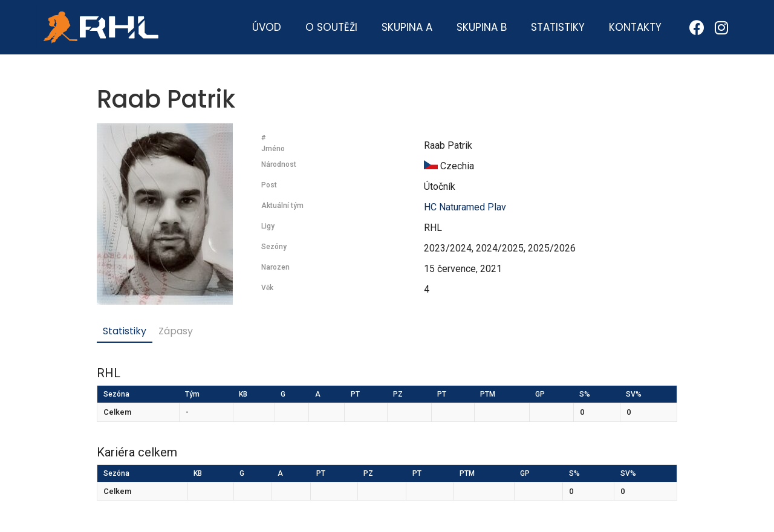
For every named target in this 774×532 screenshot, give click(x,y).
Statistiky (558, 27)
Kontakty (635, 27)
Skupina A (407, 27)
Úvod (267, 27)
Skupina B (482, 27)
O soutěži (331, 27)
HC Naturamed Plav (465, 207)
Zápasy (176, 331)
